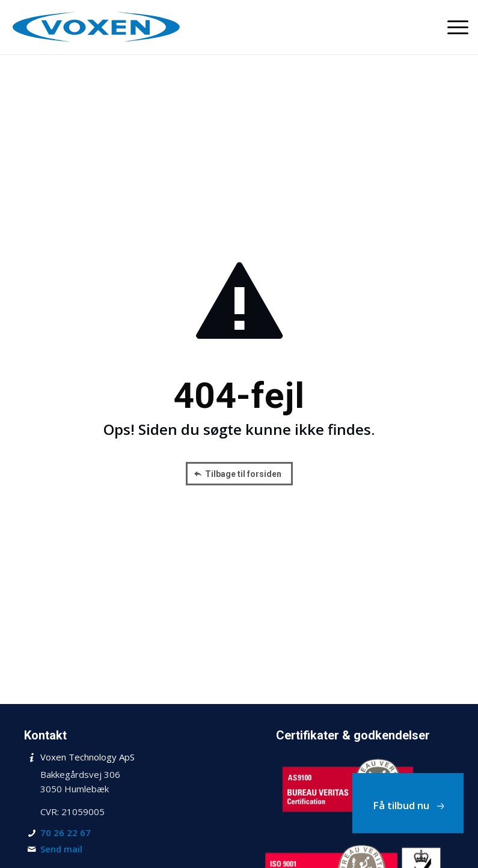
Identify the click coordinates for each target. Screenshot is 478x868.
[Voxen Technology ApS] (96, 27)
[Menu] (452, 27)
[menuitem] (452, 27)
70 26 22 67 (66, 833)
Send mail (61, 849)
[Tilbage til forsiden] (239, 474)
